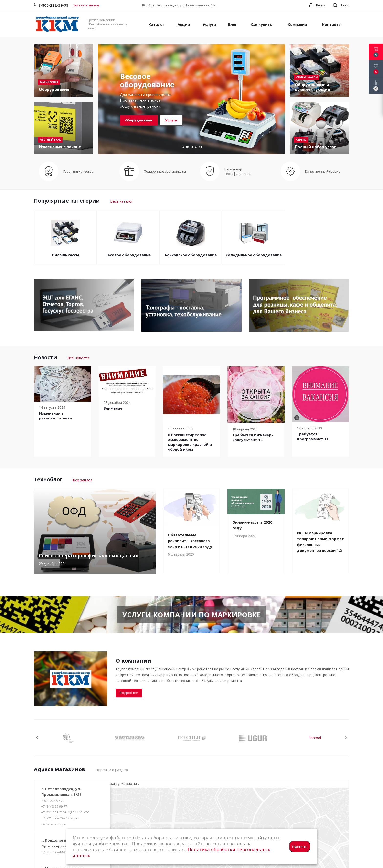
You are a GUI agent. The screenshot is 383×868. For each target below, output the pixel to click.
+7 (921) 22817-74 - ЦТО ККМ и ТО (65, 812)
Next (346, 738)
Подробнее (129, 693)
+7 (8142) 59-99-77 (54, 806)
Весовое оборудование (128, 255)
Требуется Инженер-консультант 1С (253, 437)
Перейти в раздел (112, 770)
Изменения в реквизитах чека (55, 416)
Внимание (113, 408)
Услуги (171, 120)
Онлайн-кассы (65, 255)
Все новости (78, 358)
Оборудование (139, 120)
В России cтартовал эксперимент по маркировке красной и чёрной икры (190, 442)
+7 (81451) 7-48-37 (54, 852)
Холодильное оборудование (254, 255)
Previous (37, 738)
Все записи (82, 480)
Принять (300, 846)
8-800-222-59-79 (53, 801)
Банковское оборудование (191, 255)
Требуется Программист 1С (313, 436)
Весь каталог (122, 201)
